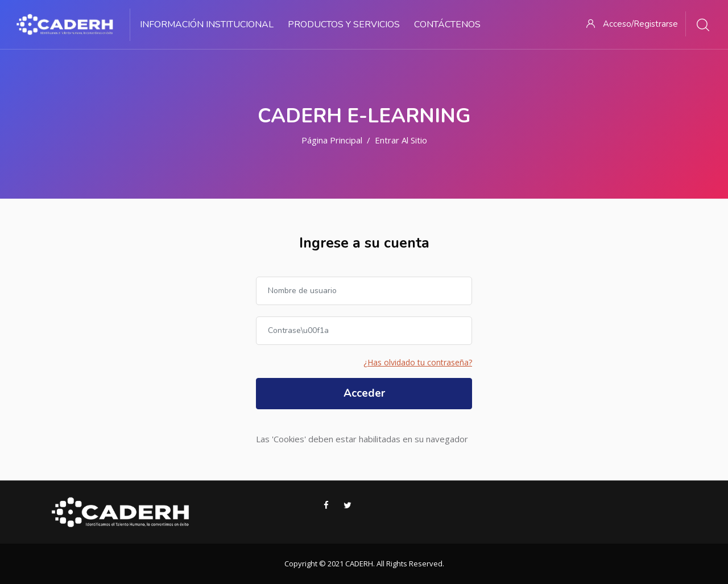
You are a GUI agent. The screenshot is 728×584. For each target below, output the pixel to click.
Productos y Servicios (344, 24)
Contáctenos (447, 24)
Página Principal (332, 140)
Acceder (364, 393)
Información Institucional (207, 24)
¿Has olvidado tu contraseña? (418, 362)
